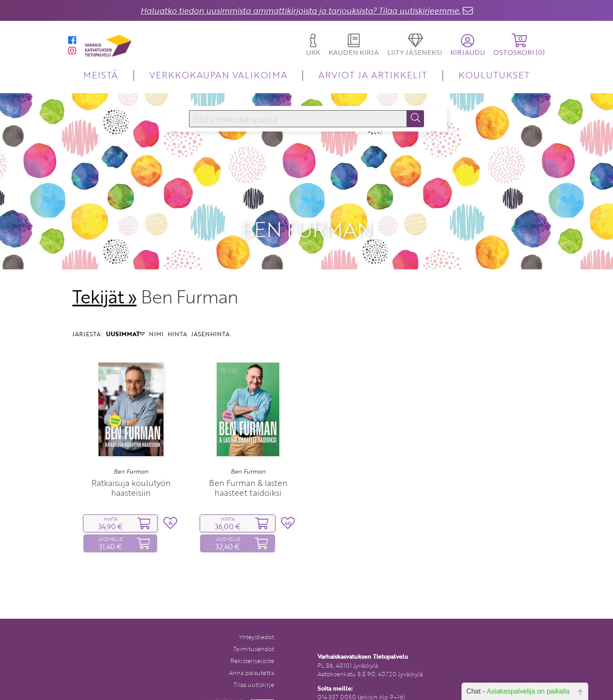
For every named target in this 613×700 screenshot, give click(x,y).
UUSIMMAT (125, 317)
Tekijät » (105, 279)
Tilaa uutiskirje (254, 667)
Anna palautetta (252, 655)
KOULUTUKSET (494, 75)
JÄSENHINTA (210, 317)
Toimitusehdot (254, 631)
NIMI (156, 317)
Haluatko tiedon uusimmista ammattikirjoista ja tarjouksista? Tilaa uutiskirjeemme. (301, 10)
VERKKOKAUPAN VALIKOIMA (218, 75)
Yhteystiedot (256, 619)
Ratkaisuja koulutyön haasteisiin (131, 470)
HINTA (177, 317)
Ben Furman (131, 454)
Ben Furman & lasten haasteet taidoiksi (248, 470)
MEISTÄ (101, 75)
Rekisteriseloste (252, 643)
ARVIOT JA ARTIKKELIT (373, 75)
